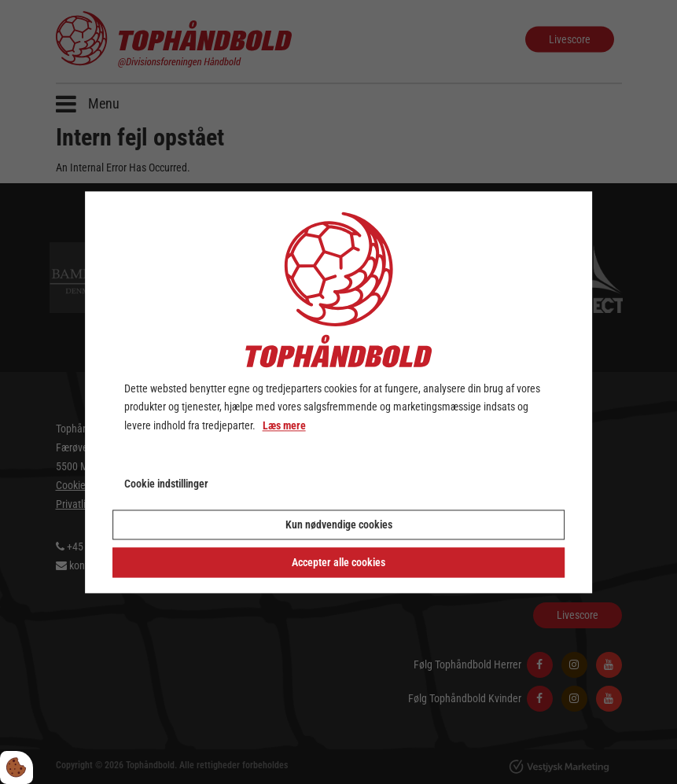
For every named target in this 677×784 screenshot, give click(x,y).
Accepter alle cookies (338, 562)
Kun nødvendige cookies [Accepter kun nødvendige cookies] (339, 525)
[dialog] (339, 392)
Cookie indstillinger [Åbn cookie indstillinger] (166, 484)
